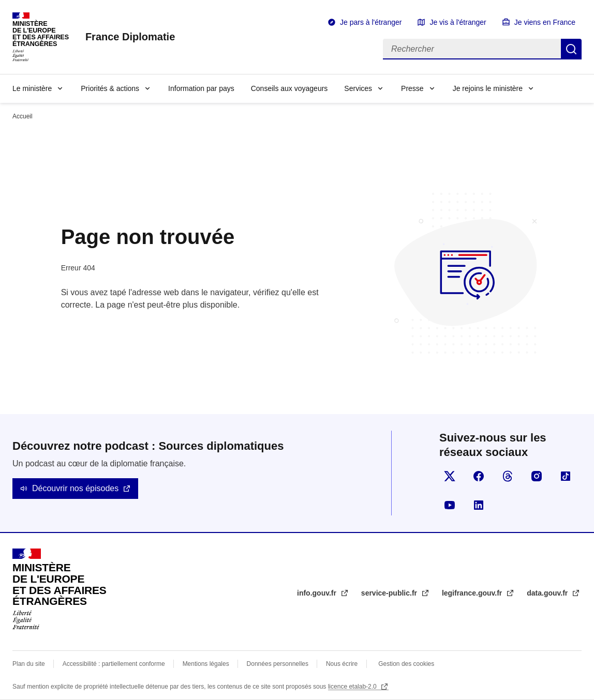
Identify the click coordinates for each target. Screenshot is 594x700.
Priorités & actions (110, 88)
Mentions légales (206, 664)
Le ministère (32, 88)
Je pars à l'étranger (371, 22)
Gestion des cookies (406, 664)
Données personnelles (278, 664)
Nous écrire (342, 664)
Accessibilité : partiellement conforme (114, 664)
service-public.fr (390, 593)
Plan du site (29, 664)
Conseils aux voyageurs (289, 88)
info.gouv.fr (318, 593)
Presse (412, 88)
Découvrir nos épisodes (75, 488)
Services (358, 88)
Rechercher (571, 49)
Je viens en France (545, 22)
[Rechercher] (472, 49)
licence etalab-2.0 (353, 687)
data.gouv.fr (548, 593)
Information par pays (201, 88)
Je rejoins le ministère (488, 88)
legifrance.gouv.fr (473, 593)
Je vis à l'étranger (458, 22)
